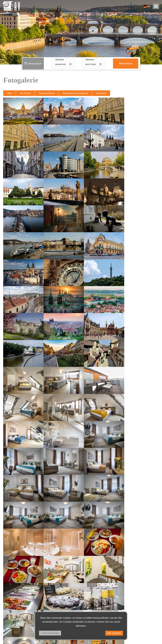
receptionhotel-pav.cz (19, 611)
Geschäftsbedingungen (17, 633)
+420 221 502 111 (16, 618)
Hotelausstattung (47, 93)
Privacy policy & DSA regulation (21, 625)
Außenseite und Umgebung (76, 93)
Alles (9, 93)
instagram (151, 633)
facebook (151, 625)
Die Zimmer (25, 93)
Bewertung (101, 93)
